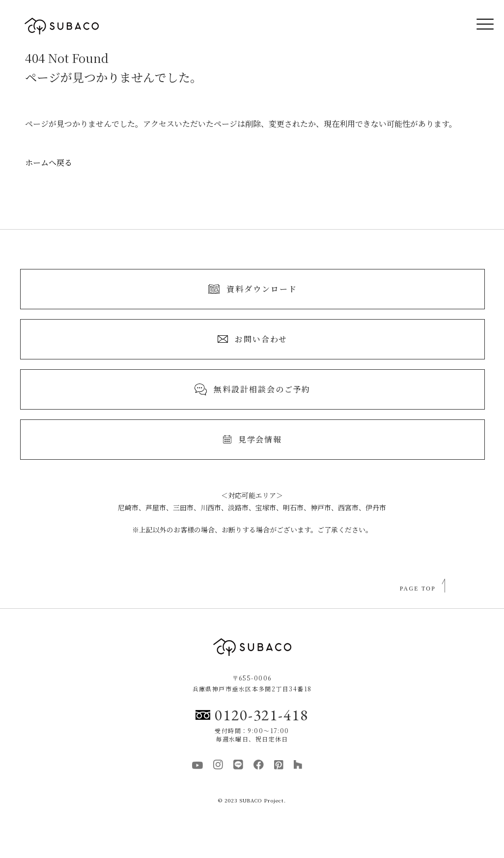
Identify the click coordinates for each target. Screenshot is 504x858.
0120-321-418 (252, 715)
